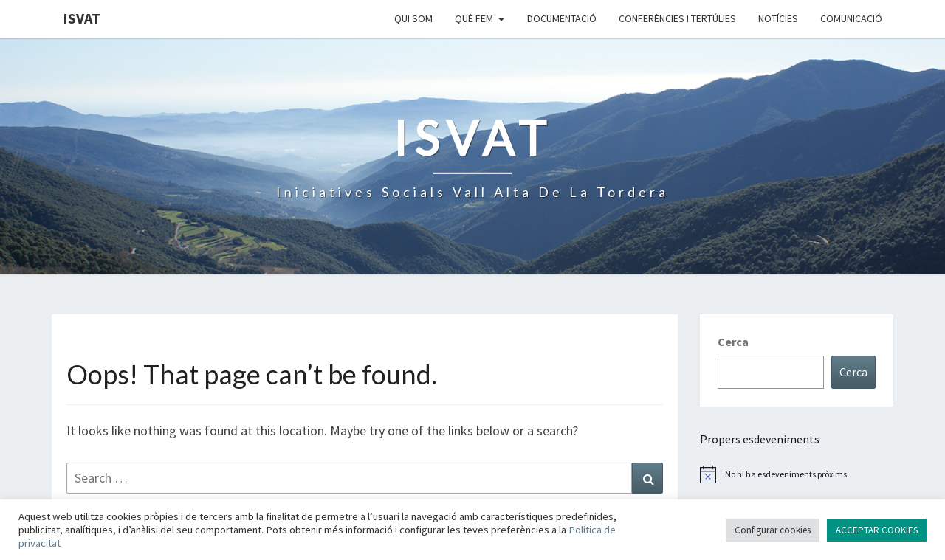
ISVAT (82, 18)
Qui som (413, 18)
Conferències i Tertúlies (677, 18)
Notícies (778, 18)
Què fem (474, 18)
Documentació (562, 18)
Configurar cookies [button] (773, 530)
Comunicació (851, 18)
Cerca (733, 342)
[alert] (797, 474)
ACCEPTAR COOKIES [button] (877, 530)
